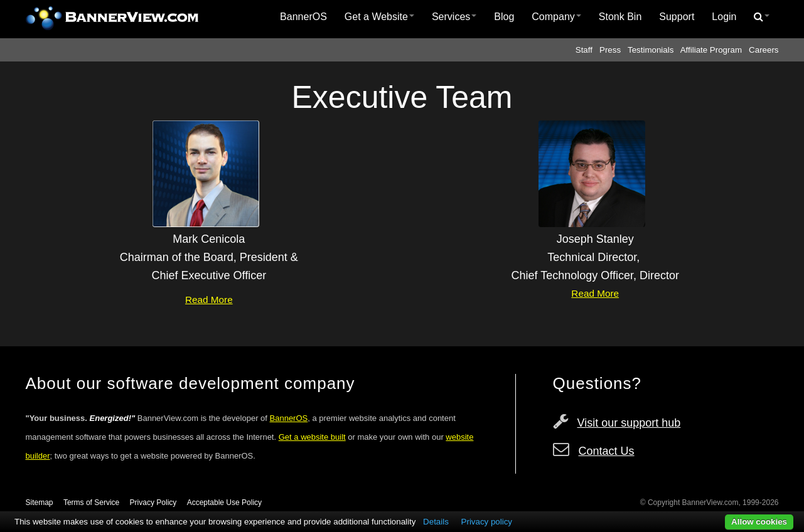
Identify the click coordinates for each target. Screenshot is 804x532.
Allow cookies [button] (759, 522)
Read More (209, 300)
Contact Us (607, 451)
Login (724, 17)
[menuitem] (303, 17)
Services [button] (454, 17)
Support (677, 17)
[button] (762, 17)
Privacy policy (487, 522)
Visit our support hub (629, 423)
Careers (764, 50)
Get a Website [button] (379, 17)
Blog (504, 17)
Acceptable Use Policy (224, 503)
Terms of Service (91, 503)
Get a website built (312, 437)
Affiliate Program (711, 50)
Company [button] (556, 17)
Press (610, 50)
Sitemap (40, 503)
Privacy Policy (153, 503)
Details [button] (436, 522)
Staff (584, 50)
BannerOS (303, 17)
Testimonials (651, 50)
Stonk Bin (620, 17)
